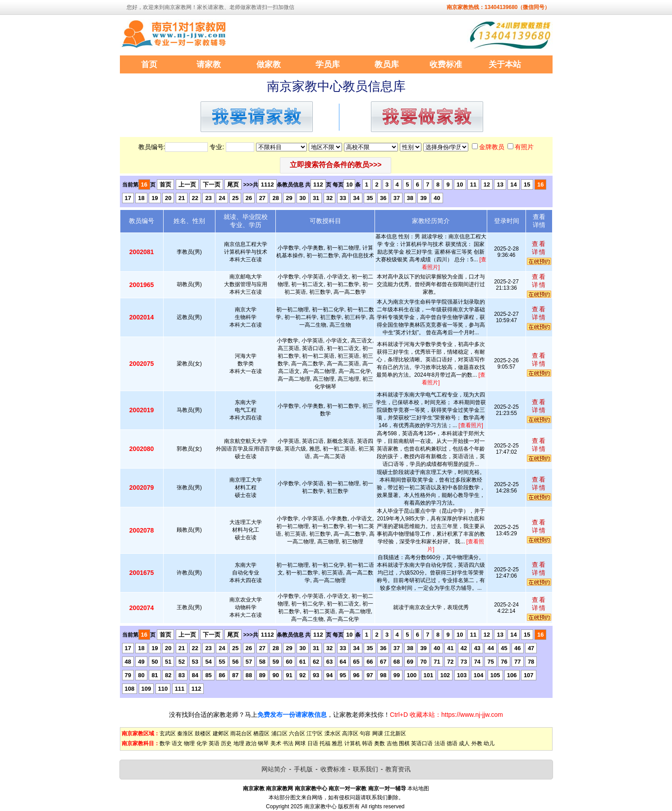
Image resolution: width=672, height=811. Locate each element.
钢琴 (263, 743)
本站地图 (418, 788)
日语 (313, 743)
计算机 (352, 743)
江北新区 (395, 734)
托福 (325, 743)
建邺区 (221, 734)
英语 (214, 743)
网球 (300, 743)
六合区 (297, 734)
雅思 (337, 743)
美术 (276, 743)
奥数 (379, 743)
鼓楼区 (203, 734)
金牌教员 (492, 147)
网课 (378, 734)
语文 (177, 743)
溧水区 (333, 734)
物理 (189, 743)
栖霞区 (261, 734)
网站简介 (274, 769)
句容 (365, 734)
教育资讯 (398, 769)
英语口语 (422, 743)
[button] (336, 165)
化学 (202, 743)
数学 (165, 743)
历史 (226, 743)
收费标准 (333, 769)
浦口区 (279, 734)
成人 (464, 743)
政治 (251, 743)
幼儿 (489, 743)
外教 (477, 743)
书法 (288, 743)
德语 (452, 743)
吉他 (392, 743)
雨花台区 (241, 734)
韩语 (367, 743)
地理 (239, 743)
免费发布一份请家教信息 (292, 715)
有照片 (524, 147)
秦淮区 (185, 734)
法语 (440, 743)
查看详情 (539, 248)
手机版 (303, 769)
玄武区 (168, 734)
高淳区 (350, 734)
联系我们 (366, 769)
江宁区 (315, 734)
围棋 (404, 743)
